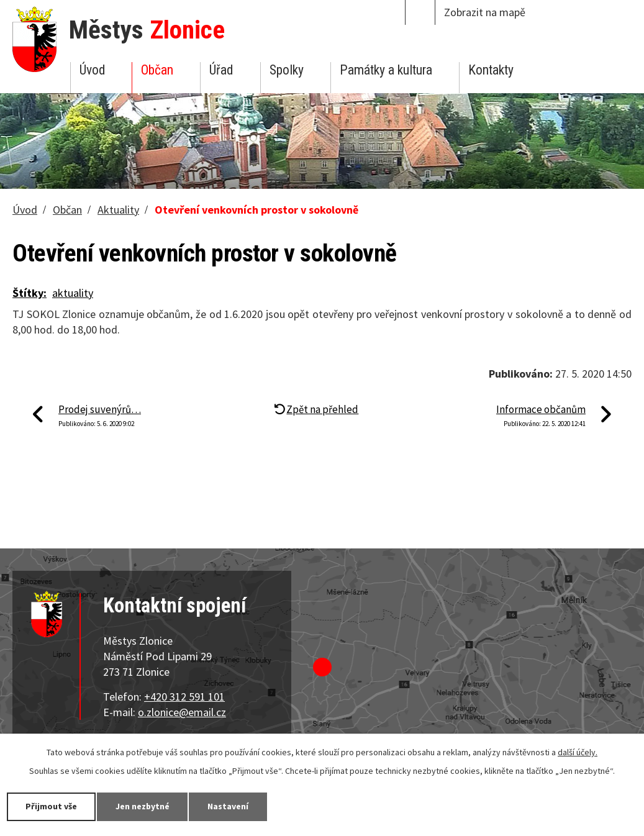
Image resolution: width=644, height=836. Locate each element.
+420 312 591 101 (184, 697)
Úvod (92, 70)
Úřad (221, 70)
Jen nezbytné (143, 806)
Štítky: (29, 293)
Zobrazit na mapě (485, 12)
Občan (157, 70)
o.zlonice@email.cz (182, 712)
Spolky (287, 70)
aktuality (73, 293)
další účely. (578, 752)
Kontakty (491, 70)
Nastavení (229, 806)
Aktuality (118, 210)
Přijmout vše (51, 806)
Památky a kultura (386, 70)
